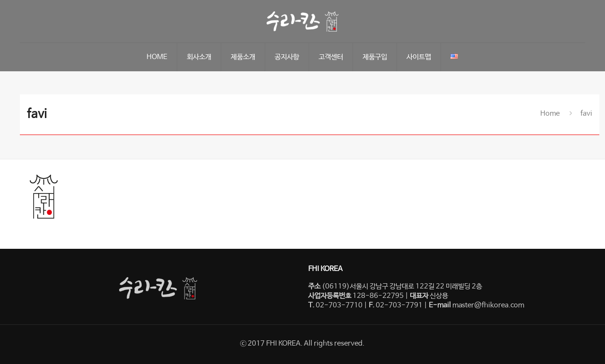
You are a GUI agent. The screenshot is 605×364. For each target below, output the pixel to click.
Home (550, 114)
